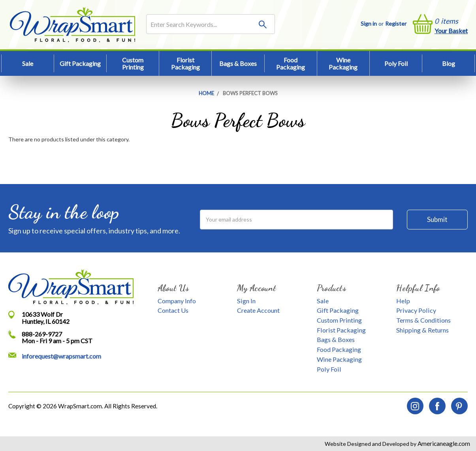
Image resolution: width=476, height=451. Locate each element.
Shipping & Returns (422, 330)
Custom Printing (133, 63)
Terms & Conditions (423, 320)
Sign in (369, 23)
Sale (28, 63)
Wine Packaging (343, 63)
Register (396, 23)
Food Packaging (291, 63)
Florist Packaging (185, 63)
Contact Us (173, 310)
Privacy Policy (416, 310)
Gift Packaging (80, 63)
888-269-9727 (42, 334)
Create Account (258, 310)
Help (403, 301)
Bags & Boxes (238, 63)
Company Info (177, 301)
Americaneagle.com (443, 443)
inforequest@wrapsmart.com (61, 356)
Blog (449, 63)
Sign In (246, 301)
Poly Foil (396, 63)
